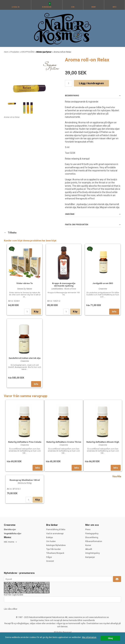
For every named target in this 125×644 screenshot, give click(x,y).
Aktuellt (89, 549)
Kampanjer (90, 557)
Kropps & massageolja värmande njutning (64, 285)
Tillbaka (10, 233)
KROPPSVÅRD (28, 52)
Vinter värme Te (25, 283)
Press (88, 530)
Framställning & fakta (56, 530)
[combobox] (11, 542)
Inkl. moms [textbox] (9, 542)
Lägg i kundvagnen (91, 83)
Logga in (16, 7)
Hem (6, 52)
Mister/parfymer (44, 52)
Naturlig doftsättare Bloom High (103, 442)
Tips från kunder (53, 549)
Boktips (50, 537)
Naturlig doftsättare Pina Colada (25, 442)
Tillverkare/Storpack (55, 553)
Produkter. (15, 52)
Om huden (51, 541)
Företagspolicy (92, 534)
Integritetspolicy (93, 553)
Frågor (49, 557)
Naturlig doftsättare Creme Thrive (64, 442)
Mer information (89, 637)
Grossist (50, 561)
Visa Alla (117, 476)
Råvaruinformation (94, 541)
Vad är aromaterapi (55, 534)
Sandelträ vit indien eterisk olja (25, 358)
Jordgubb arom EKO (103, 283)
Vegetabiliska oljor (13, 534)
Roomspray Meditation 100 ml (25, 480)
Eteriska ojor (10, 530)
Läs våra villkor (11, 609)
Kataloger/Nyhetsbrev (56, 545)
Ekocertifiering (92, 537)
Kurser (88, 545)
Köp (36, 312)
